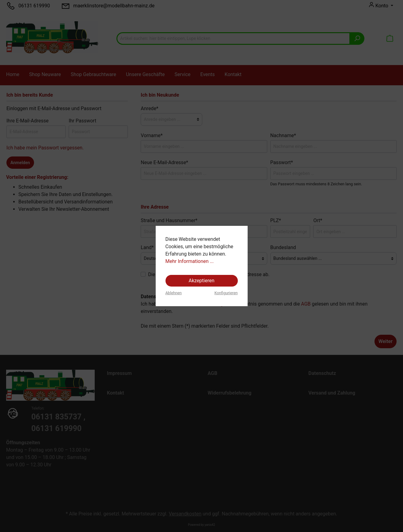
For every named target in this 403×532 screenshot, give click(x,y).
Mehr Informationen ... (190, 261)
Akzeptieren (201, 281)
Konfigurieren (226, 293)
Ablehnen (174, 293)
